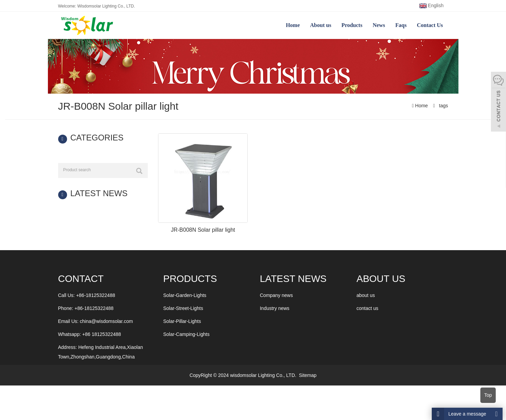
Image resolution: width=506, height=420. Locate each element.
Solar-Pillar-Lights (182, 321)
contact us (367, 308)
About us (321, 25)
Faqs (401, 25)
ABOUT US (381, 279)
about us (366, 295)
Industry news (274, 308)
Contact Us (430, 25)
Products (352, 25)
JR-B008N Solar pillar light (203, 230)
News (379, 25)
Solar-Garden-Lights (185, 295)
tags (443, 106)
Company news (276, 295)
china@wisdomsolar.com (106, 321)
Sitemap (308, 375)
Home (293, 25)
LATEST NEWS (293, 279)
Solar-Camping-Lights (186, 334)
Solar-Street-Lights (183, 308)
